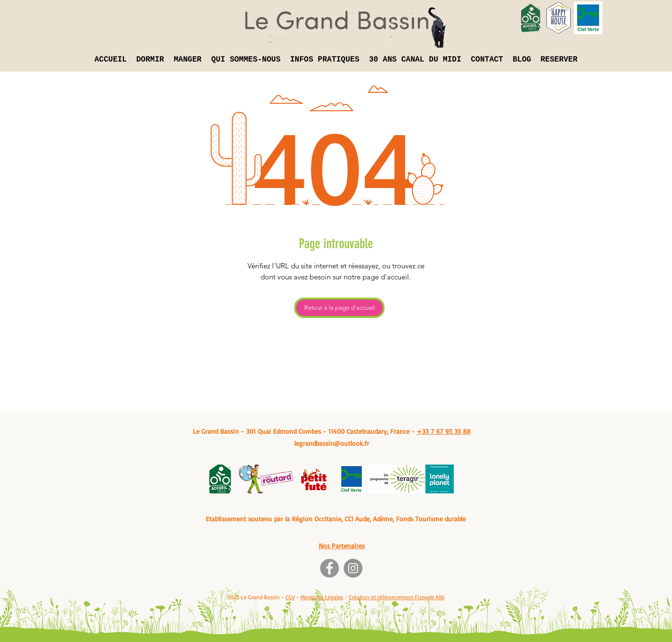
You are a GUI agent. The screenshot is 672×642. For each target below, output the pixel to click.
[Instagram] (353, 568)
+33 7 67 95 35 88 (444, 431)
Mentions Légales (322, 597)
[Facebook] (330, 568)
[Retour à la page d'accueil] (339, 308)
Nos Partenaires (342, 546)
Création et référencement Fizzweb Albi (397, 597)
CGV (290, 597)
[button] (150, 60)
